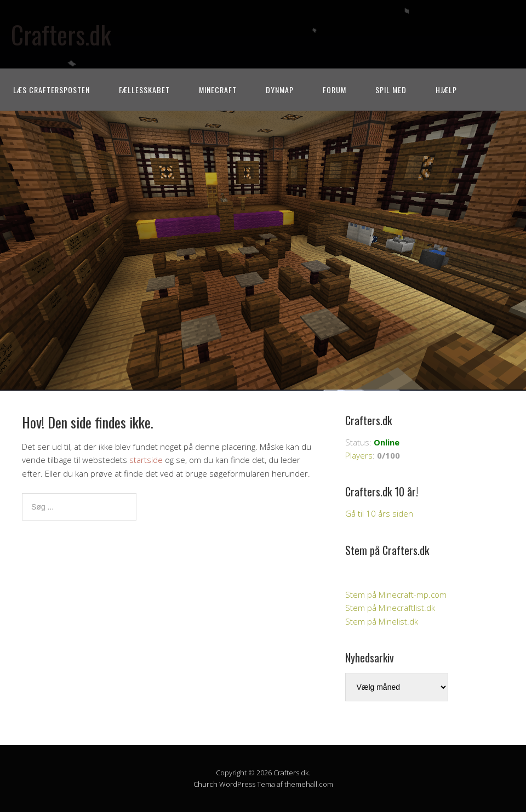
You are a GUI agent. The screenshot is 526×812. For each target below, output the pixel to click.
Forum (335, 90)
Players (359, 455)
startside (146, 460)
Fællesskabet (144, 90)
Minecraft (218, 90)
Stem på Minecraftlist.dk (390, 608)
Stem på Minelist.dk (382, 621)
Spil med (391, 90)
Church (205, 784)
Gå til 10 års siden (379, 513)
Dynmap (280, 90)
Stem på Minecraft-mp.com (396, 594)
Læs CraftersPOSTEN (52, 90)
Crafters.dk (61, 34)
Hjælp (446, 90)
